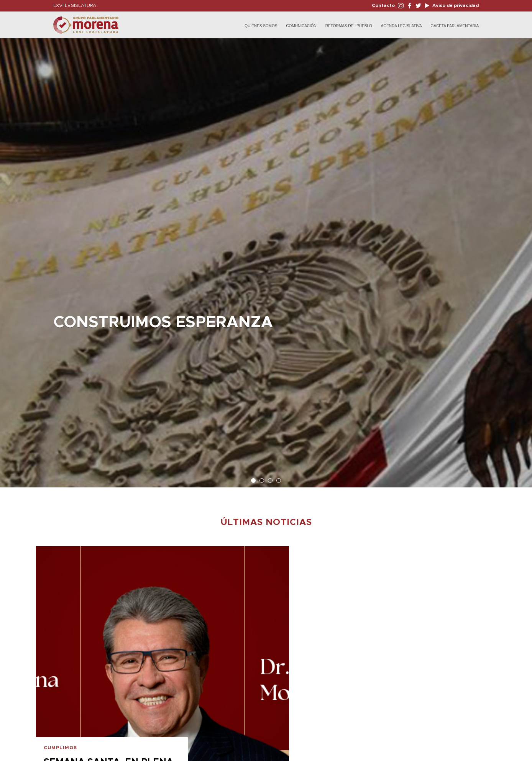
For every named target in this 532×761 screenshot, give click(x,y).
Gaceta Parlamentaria (455, 26)
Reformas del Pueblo (349, 26)
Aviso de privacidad (455, 5)
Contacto (383, 5)
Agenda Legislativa (401, 26)
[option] (266, 259)
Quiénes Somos (261, 26)
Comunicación (301, 26)
